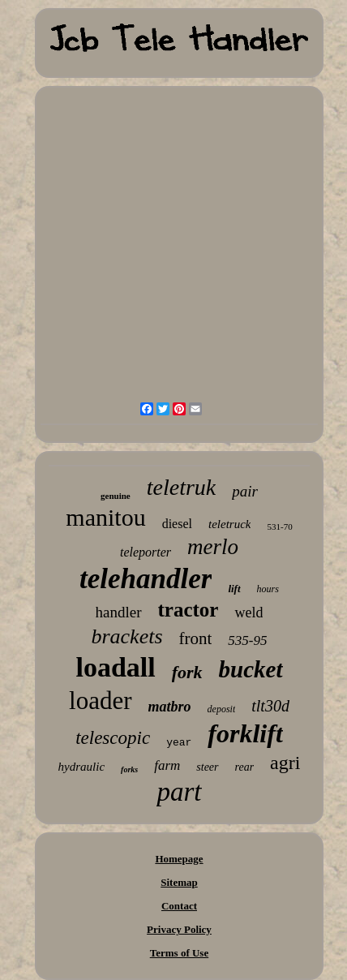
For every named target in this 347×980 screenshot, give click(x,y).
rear (245, 767)
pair (245, 491)
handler (119, 612)
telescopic (113, 738)
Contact (179, 906)
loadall (115, 667)
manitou (105, 517)
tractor (188, 610)
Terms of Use (179, 953)
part (179, 792)
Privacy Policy (179, 929)
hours (268, 589)
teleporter (146, 552)
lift (234, 589)
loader (100, 701)
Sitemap (179, 882)
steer (207, 767)
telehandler (146, 579)
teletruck (229, 524)
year (179, 743)
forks (129, 769)
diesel (177, 524)
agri (285, 763)
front (196, 638)
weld (248, 612)
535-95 (247, 640)
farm (167, 765)
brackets (126, 636)
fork (187, 672)
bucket (251, 669)
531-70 (279, 527)
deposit (222, 709)
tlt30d (270, 706)
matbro (170, 707)
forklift (245, 733)
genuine (116, 496)
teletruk (182, 487)
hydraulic (82, 767)
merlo (213, 547)
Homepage (179, 859)
